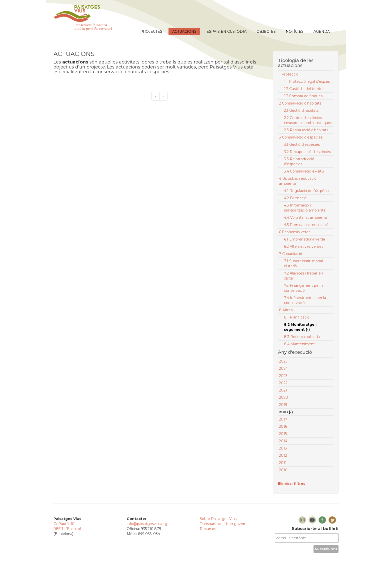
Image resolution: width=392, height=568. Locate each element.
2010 (283, 470)
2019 (283, 405)
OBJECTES (266, 31)
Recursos (208, 529)
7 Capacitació (291, 254)
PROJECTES (151, 31)
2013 (283, 448)
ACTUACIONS (184, 31)
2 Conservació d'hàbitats (300, 103)
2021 (283, 390)
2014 (283, 441)
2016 (283, 426)
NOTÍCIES (295, 31)
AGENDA (322, 31)
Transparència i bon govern (223, 524)
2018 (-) (286, 412)
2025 (283, 361)
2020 (283, 397)
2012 (283, 455)
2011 (283, 463)
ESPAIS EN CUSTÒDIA (226, 31)
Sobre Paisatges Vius (218, 519)
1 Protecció (289, 74)
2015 (283, 434)
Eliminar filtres (292, 483)
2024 (283, 368)
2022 (283, 383)
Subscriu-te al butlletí (315, 529)
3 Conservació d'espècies (301, 137)
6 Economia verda (295, 232)
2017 (283, 419)
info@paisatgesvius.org (147, 524)
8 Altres (286, 310)
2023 (283, 376)
